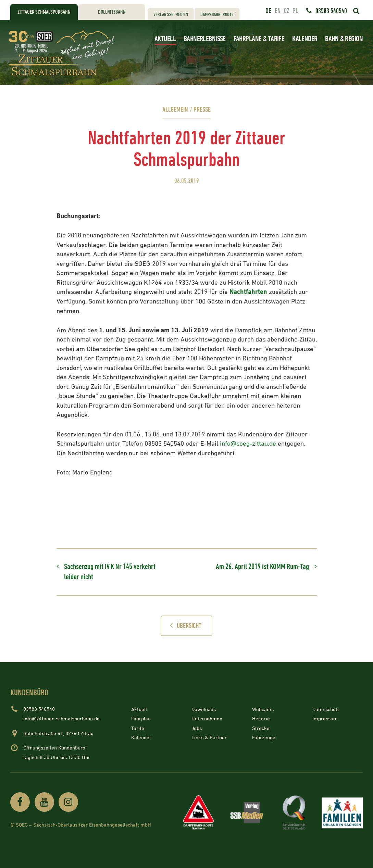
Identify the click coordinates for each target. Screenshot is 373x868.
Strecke (261, 728)
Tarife (138, 728)
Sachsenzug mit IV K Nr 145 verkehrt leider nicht (110, 572)
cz (287, 11)
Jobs (197, 728)
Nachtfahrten (248, 292)
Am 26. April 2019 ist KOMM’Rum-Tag (262, 567)
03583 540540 (331, 11)
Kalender (305, 39)
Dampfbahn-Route (217, 15)
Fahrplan (141, 719)
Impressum (325, 719)
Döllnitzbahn (112, 12)
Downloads (204, 709)
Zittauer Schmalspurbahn (44, 12)
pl (295, 11)
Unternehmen (207, 719)
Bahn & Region (344, 39)
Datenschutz (326, 709)
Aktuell (165, 39)
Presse (202, 110)
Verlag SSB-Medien (171, 15)
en (278, 11)
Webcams (263, 709)
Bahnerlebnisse (205, 39)
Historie (261, 719)
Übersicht (184, 625)
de (268, 11)
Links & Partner (209, 738)
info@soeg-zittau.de (248, 444)
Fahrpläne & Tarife (259, 39)
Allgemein (175, 110)
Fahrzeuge (264, 738)
